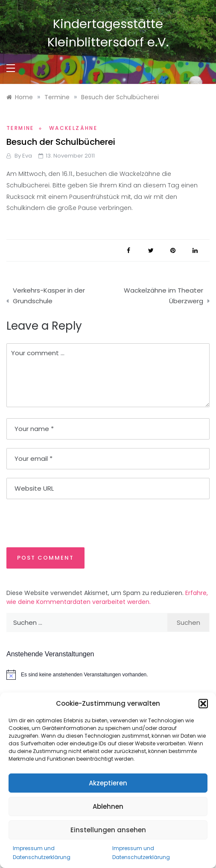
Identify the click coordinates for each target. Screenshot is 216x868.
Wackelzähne (73, 128)
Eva (27, 156)
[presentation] (65, 523)
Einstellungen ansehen (108, 830)
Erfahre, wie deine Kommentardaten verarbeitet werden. (107, 597)
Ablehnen (108, 806)
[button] (203, 704)
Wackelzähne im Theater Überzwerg (163, 296)
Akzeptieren (108, 783)
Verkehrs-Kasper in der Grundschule (49, 296)
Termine (20, 128)
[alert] (108, 675)
